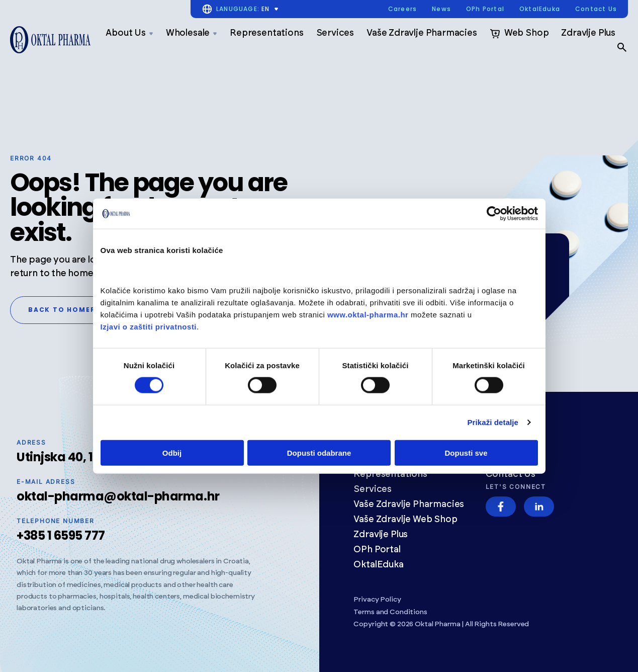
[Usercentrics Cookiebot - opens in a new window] (494, 214)
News (441, 9)
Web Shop (519, 34)
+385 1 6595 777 (61, 535)
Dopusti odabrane (319, 452)
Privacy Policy (377, 600)
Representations (266, 33)
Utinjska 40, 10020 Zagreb (92, 457)
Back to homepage (70, 310)
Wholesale (192, 33)
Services (335, 33)
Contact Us (596, 9)
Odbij (172, 452)
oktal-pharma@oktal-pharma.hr (118, 496)
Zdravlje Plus (588, 33)
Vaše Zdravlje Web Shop (405, 520)
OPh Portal (485, 9)
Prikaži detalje (493, 422)
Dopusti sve (466, 452)
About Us (129, 33)
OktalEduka (540, 9)
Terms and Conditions (390, 612)
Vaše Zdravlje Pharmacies (422, 33)
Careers (402, 9)
